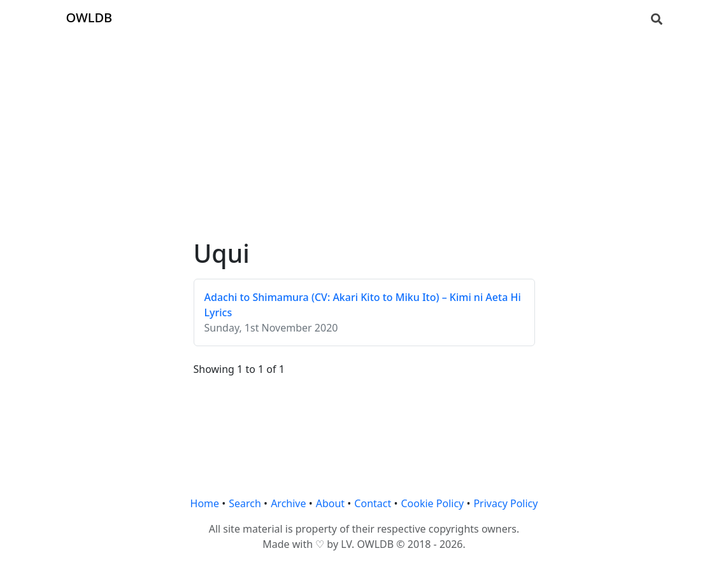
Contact (373, 503)
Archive (288, 503)
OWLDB (89, 17)
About (330, 503)
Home (205, 503)
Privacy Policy (505, 503)
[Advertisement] (364, 125)
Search (245, 503)
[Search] (657, 18)
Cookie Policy (432, 503)
